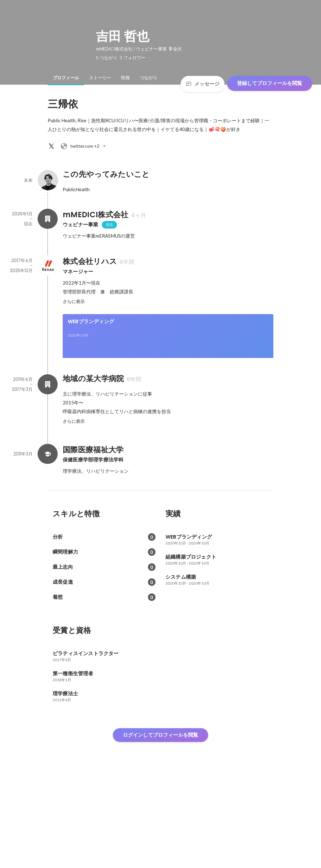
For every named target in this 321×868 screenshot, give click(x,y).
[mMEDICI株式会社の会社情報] (48, 219)
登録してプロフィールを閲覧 (270, 83)
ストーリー (100, 78)
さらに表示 (74, 302)
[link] (168, 344)
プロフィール (66, 78)
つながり (149, 78)
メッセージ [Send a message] (203, 84)
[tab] (66, 78)
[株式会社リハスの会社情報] (48, 266)
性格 (125, 78)
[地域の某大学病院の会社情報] (48, 471)
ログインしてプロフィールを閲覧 (160, 821)
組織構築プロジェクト (93, 387)
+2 (84, 146)
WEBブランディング (91, 321)
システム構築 (191, 387)
